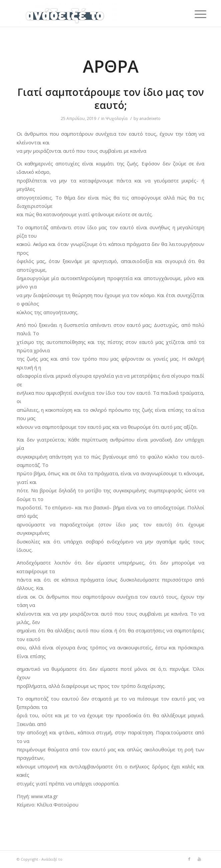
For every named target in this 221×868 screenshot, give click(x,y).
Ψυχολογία (117, 118)
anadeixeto (150, 118)
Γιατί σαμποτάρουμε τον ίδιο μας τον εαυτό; (111, 99)
